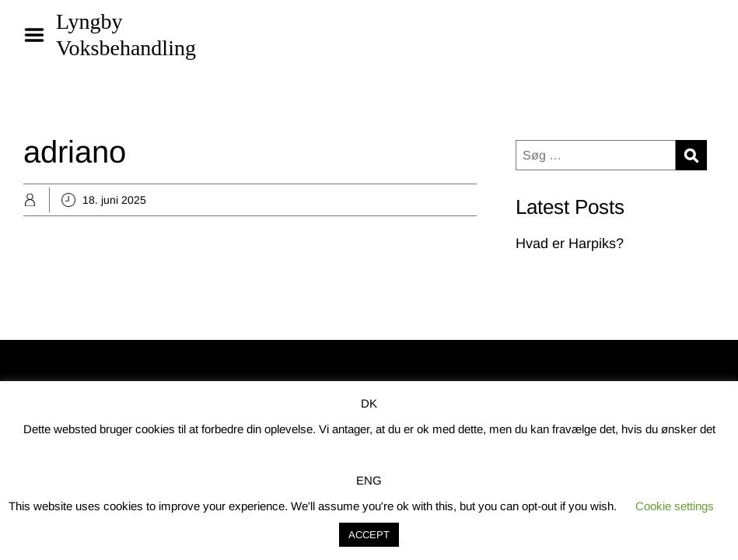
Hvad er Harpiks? (570, 243)
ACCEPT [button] (369, 535)
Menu (40, 35)
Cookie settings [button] (675, 506)
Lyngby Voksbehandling (126, 35)
